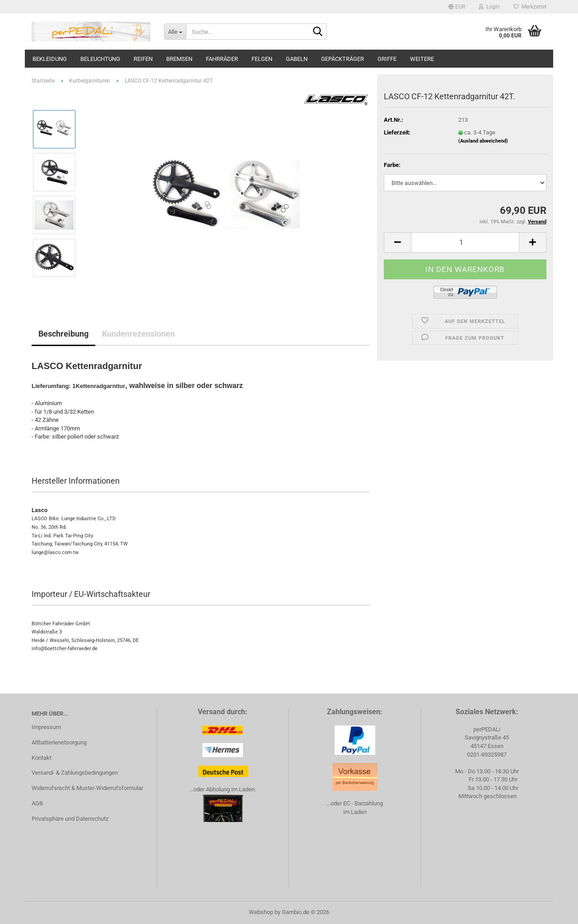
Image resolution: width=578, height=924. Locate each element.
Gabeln (297, 59)
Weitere (422, 59)
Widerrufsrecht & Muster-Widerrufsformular (87, 788)
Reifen (143, 59)
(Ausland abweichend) (483, 141)
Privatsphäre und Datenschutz (70, 819)
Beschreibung (63, 334)
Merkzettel (530, 7)
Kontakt (42, 758)
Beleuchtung (100, 59)
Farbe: (392, 165)
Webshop (261, 912)
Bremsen (179, 59)
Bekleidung (50, 59)
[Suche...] (175, 32)
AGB (37, 803)
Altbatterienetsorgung (59, 742)
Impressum (46, 727)
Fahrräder (222, 59)
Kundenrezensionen (138, 334)
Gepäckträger (343, 59)
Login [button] (489, 7)
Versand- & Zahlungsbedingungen (75, 773)
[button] (457, 7)
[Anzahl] (465, 243)
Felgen (262, 59)
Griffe (387, 59)
